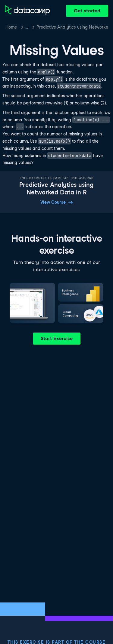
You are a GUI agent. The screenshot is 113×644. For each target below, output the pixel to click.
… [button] (27, 27)
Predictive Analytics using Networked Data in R (72, 27)
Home (11, 27)
